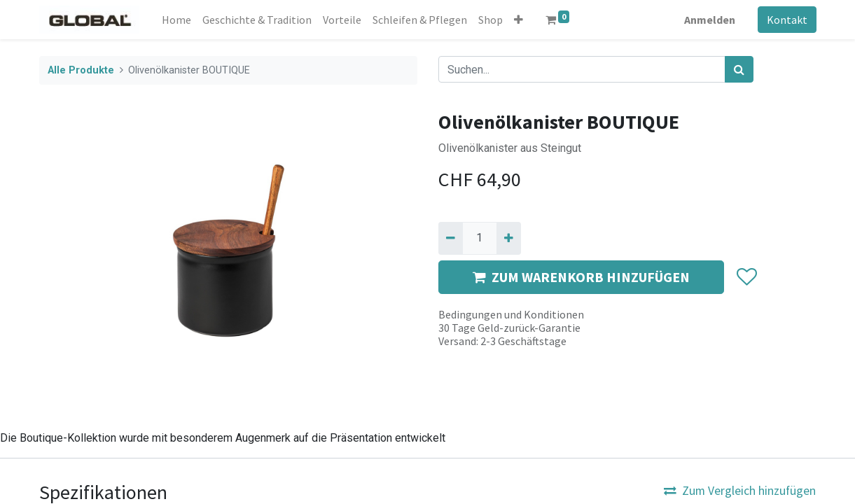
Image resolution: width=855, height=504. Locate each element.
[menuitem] (176, 20)
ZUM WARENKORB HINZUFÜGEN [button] (581, 277)
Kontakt (787, 20)
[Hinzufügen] (509, 238)
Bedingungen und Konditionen (511, 314)
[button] (519, 20)
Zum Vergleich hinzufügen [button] (740, 491)
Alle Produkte (81, 70)
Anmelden (710, 20)
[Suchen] (739, 69)
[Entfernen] (451, 238)
